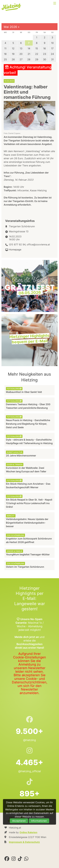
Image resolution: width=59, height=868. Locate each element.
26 (13, 59)
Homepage (15, 250)
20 (21, 54)
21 (29, 54)
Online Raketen (28, 832)
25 (5, 59)
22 (37, 54)
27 (21, 59)
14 (29, 48)
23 (45, 54)
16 (45, 48)
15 (37, 48)
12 (13, 48)
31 (52, 59)
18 (5, 54)
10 (52, 43)
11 (5, 48)
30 (45, 59)
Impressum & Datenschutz (24, 842)
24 (52, 54)
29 (37, 59)
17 (52, 48)
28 (29, 59)
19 (13, 54)
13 (21, 48)
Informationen (39, 821)
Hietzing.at (12, 7)
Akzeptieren (19, 821)
